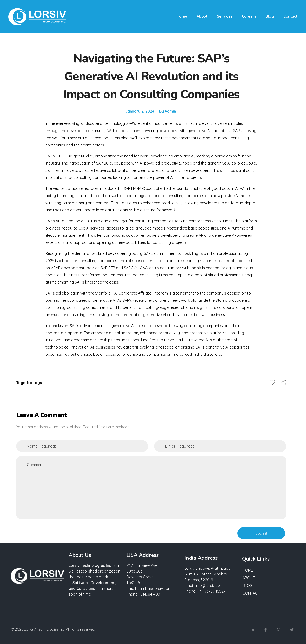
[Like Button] (272, 382)
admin (170, 111)
